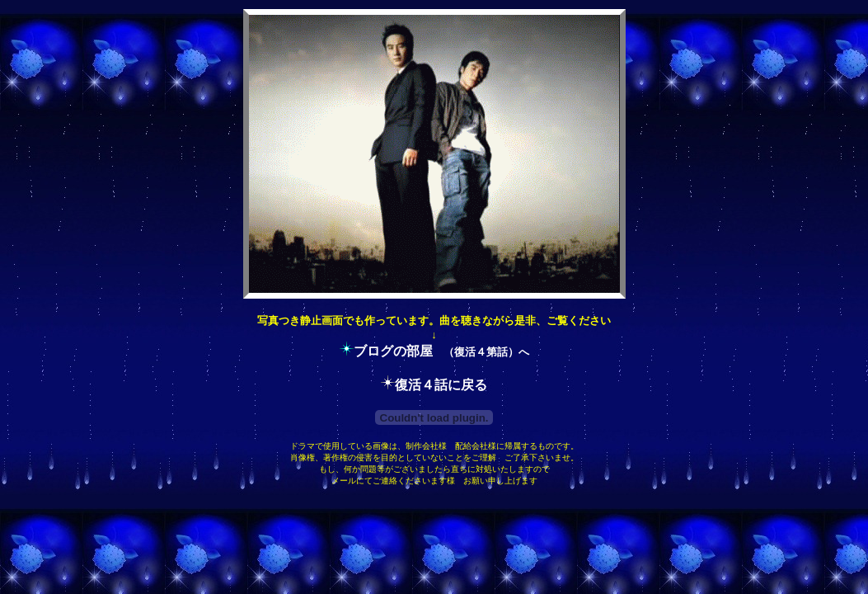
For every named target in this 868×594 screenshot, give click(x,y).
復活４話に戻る (441, 385)
